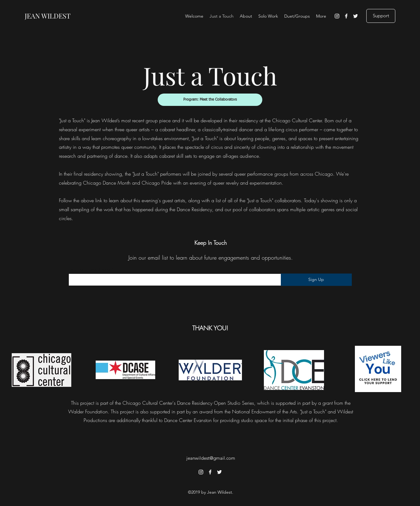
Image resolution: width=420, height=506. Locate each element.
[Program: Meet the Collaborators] (210, 100)
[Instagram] (337, 16)
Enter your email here (89, 270)
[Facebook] (346, 16)
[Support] (381, 16)
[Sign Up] (316, 280)
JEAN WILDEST (48, 16)
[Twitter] (356, 16)
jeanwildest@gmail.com (211, 458)
